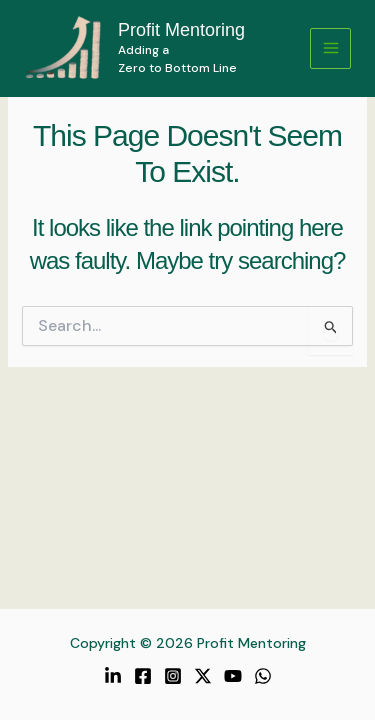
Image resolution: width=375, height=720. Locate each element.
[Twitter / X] (203, 676)
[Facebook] (143, 676)
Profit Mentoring (181, 30)
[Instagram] (173, 676)
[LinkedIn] (113, 676)
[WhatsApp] (263, 676)
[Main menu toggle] (330, 48)
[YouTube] (233, 676)
